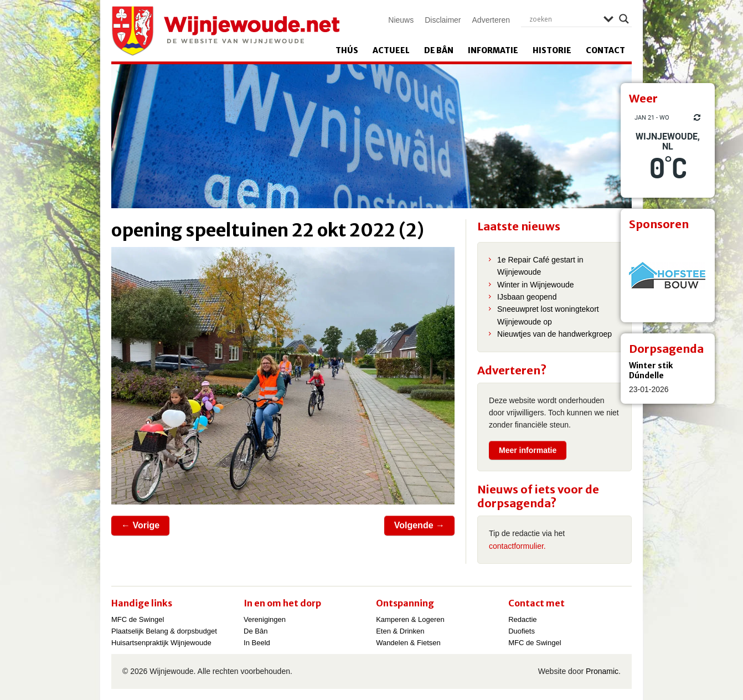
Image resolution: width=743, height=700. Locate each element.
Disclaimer (443, 20)
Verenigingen (265, 619)
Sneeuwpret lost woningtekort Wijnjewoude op (548, 315)
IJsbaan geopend (527, 297)
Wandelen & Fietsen (408, 643)
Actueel (391, 50)
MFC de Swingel (138, 619)
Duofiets (522, 631)
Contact (605, 50)
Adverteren (491, 20)
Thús (347, 50)
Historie (552, 50)
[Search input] (564, 19)
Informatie (493, 50)
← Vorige (140, 525)
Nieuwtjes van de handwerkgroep (554, 334)
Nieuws (401, 20)
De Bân (439, 50)
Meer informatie (528, 450)
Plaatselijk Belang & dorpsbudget (164, 631)
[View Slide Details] (668, 275)
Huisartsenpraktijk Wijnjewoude (161, 643)
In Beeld (257, 643)
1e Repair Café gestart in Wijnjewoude (540, 266)
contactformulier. (517, 546)
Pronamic (602, 671)
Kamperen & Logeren (410, 619)
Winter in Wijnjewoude (536, 285)
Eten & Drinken (400, 631)
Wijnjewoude (225, 31)
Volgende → (419, 525)
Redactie (522, 619)
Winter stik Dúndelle (651, 370)
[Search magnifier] (624, 19)
